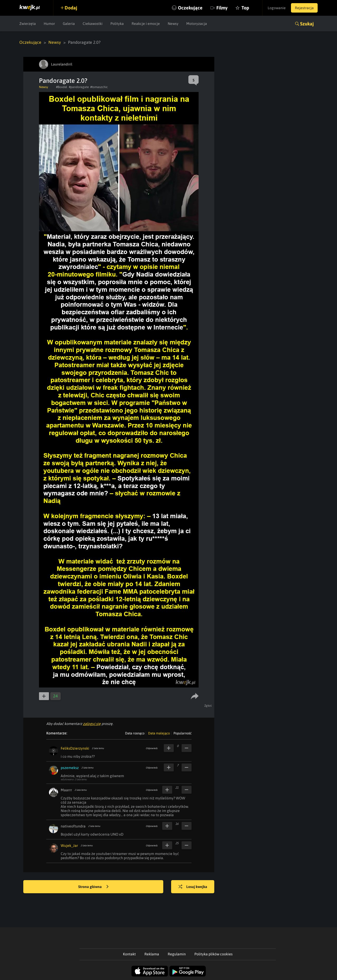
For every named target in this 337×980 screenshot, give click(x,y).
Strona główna (93, 887)
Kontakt (129, 954)
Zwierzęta (28, 24)
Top (245, 8)
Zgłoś (208, 706)
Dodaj (71, 8)
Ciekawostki (93, 24)
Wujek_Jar (69, 846)
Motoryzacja (197, 24)
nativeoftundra (73, 826)
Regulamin (177, 954)
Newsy (173, 24)
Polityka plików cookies (214, 954)
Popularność (182, 733)
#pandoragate (79, 87)
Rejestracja (304, 8)
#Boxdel (62, 87)
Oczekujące (190, 8)
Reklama (152, 954)
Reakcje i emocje (146, 24)
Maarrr (66, 790)
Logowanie (277, 8)
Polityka (117, 24)
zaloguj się (92, 724)
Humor (49, 24)
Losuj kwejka (193, 887)
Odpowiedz (152, 748)
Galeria (69, 24)
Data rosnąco (135, 733)
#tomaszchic (99, 87)
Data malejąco (159, 733)
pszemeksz (70, 768)
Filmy (222, 8)
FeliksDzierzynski (75, 748)
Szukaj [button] (307, 24)
